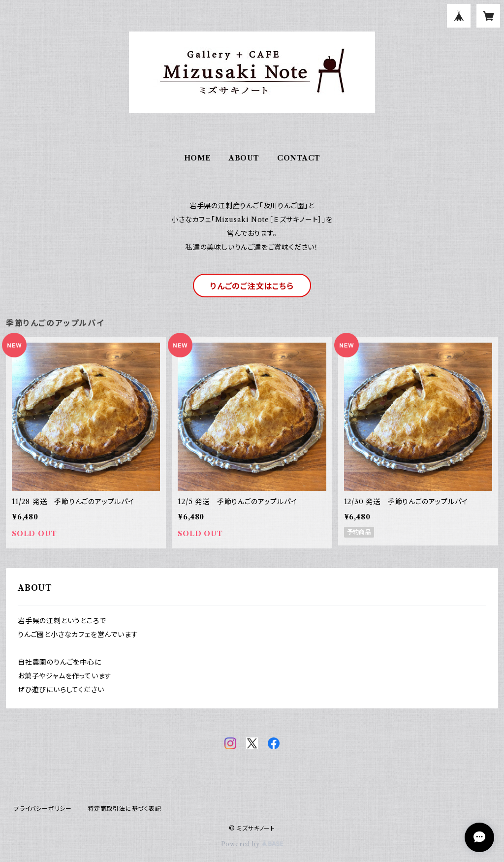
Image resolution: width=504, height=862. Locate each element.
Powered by (252, 844)
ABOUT (244, 158)
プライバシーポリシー (43, 809)
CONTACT (299, 158)
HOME (198, 158)
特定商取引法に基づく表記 (125, 809)
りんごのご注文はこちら (252, 286)
